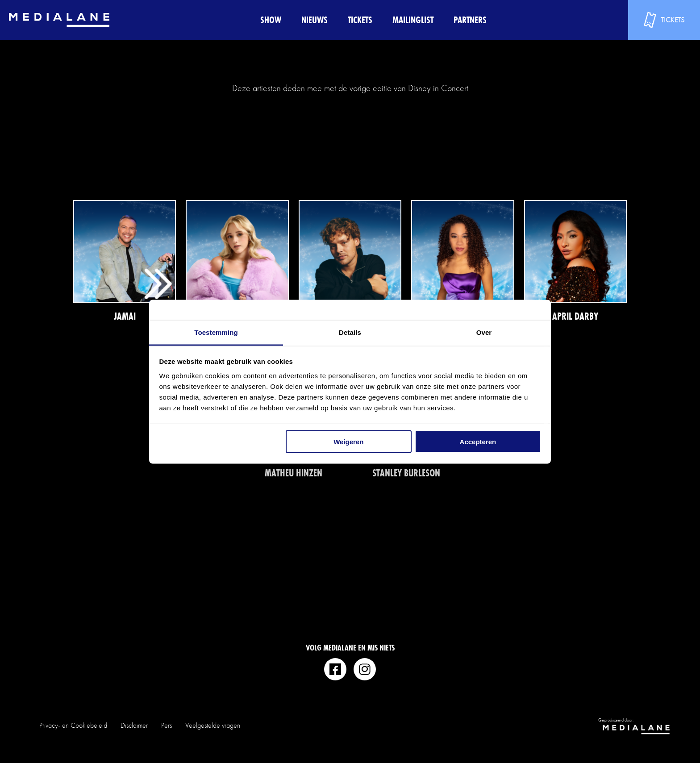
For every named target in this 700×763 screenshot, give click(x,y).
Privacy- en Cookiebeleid (73, 725)
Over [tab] (484, 332)
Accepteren (478, 442)
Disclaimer (134, 725)
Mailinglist (413, 20)
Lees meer (125, 261)
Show (271, 20)
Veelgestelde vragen (213, 725)
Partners (470, 20)
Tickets (360, 20)
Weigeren (348, 442)
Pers (167, 725)
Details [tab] (350, 332)
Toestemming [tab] (216, 332)
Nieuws (315, 20)
